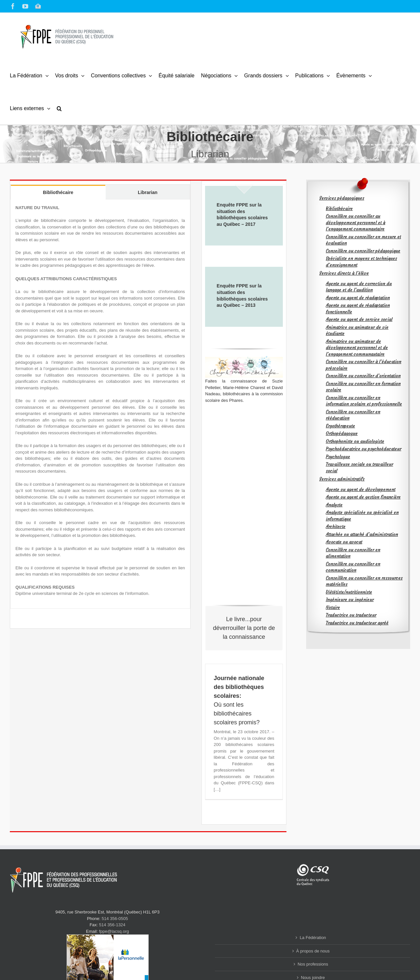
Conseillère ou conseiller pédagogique (363, 251)
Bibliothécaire (339, 209)
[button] (59, 108)
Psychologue (338, 457)
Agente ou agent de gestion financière (363, 497)
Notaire (333, 608)
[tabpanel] (100, 404)
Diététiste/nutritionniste (349, 592)
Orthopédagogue (342, 433)
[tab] (58, 192)
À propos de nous (313, 951)
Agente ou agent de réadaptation (358, 298)
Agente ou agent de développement (361, 490)
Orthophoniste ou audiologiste (355, 441)
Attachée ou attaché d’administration (362, 534)
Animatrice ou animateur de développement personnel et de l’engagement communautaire (357, 348)
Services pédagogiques (342, 198)
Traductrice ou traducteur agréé (357, 623)
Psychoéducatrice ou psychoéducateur (364, 449)
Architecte (336, 527)
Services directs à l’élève (344, 273)
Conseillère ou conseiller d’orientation (363, 376)
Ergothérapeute (340, 426)
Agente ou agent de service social (359, 319)
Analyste (334, 505)
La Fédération (313, 938)
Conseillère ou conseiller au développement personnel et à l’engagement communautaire (356, 223)
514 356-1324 (112, 925)
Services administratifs (342, 479)
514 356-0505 (115, 919)
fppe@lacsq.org (114, 931)
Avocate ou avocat (344, 542)
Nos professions (313, 964)
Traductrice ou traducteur (351, 615)
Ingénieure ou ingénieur (350, 600)
